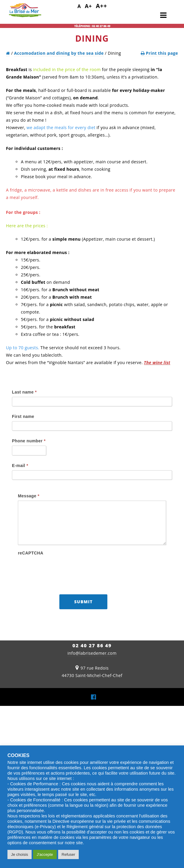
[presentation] (63, 569)
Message (29, 496)
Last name (24, 392)
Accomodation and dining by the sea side (59, 53)
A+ (89, 6)
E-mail (20, 466)
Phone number (29, 441)
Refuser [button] (69, 854)
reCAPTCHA (31, 553)
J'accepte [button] (45, 854)
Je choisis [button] (20, 854)
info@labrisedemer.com (92, 653)
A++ (101, 6)
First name (23, 416)
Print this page (159, 53)
